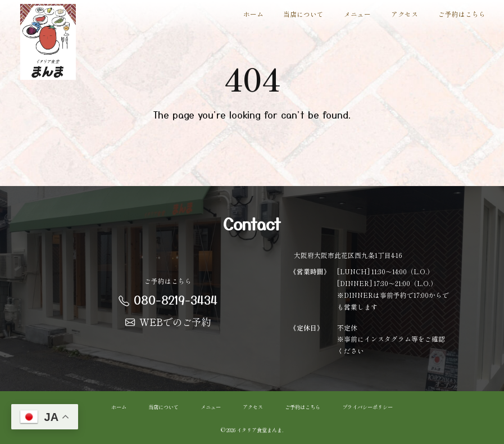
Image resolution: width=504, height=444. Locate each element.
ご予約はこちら (462, 14)
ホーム (253, 14)
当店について (303, 14)
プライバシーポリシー (367, 406)
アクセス (405, 14)
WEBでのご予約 (168, 322)
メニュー (357, 14)
